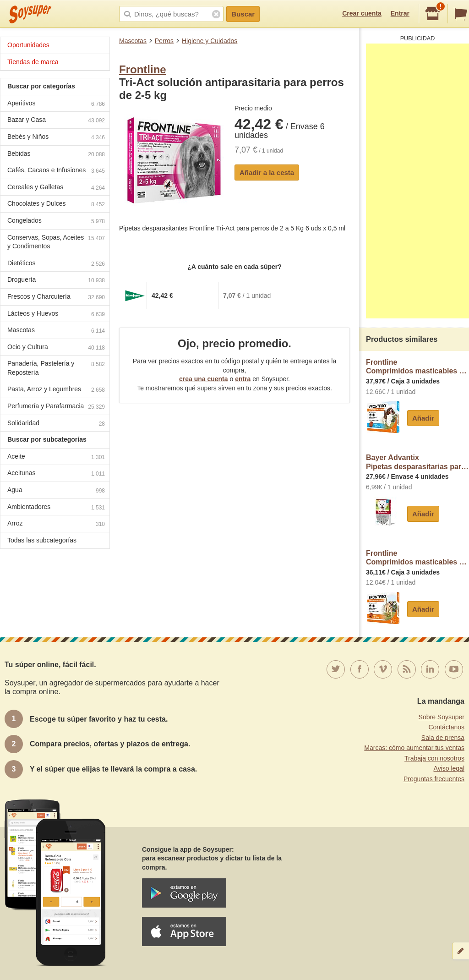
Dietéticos (56, 264)
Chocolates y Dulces (56, 205)
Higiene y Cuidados (210, 41)
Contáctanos (446, 727)
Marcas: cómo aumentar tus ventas (414, 748)
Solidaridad (56, 424)
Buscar (243, 14)
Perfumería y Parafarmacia (56, 407)
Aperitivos (56, 104)
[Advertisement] (417, 181)
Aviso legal (449, 768)
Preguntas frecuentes (434, 779)
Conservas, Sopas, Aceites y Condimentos (56, 242)
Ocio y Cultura (56, 348)
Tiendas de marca (33, 62)
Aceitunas (56, 474)
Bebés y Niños (56, 138)
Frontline (143, 69)
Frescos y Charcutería (56, 298)
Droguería (56, 281)
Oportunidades (28, 45)
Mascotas (133, 41)
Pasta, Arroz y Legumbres (56, 390)
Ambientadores (56, 508)
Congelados (56, 222)
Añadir (423, 418)
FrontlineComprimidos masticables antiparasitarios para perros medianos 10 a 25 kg (417, 367)
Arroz (56, 524)
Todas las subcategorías (42, 540)
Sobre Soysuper (442, 717)
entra (243, 379)
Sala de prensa (443, 738)
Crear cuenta (362, 13)
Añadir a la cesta (267, 172)
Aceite (56, 457)
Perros (164, 41)
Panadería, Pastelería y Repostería (56, 368)
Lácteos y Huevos (56, 315)
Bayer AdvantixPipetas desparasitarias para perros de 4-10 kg (417, 462)
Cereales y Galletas (56, 188)
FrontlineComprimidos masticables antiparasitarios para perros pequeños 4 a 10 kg (417, 558)
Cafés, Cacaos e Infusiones (56, 171)
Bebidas (56, 155)
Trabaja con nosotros (434, 758)
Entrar (400, 13)
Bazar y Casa (56, 121)
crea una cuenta (204, 379)
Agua (56, 491)
